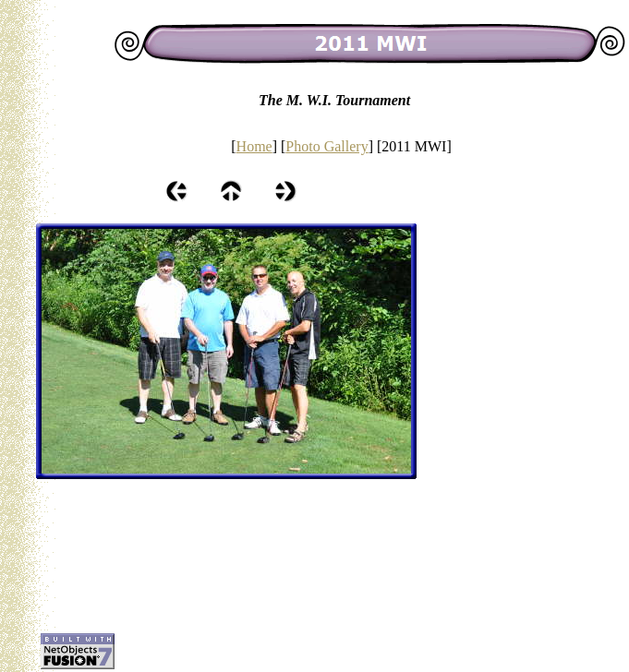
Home (254, 146)
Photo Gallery (327, 146)
